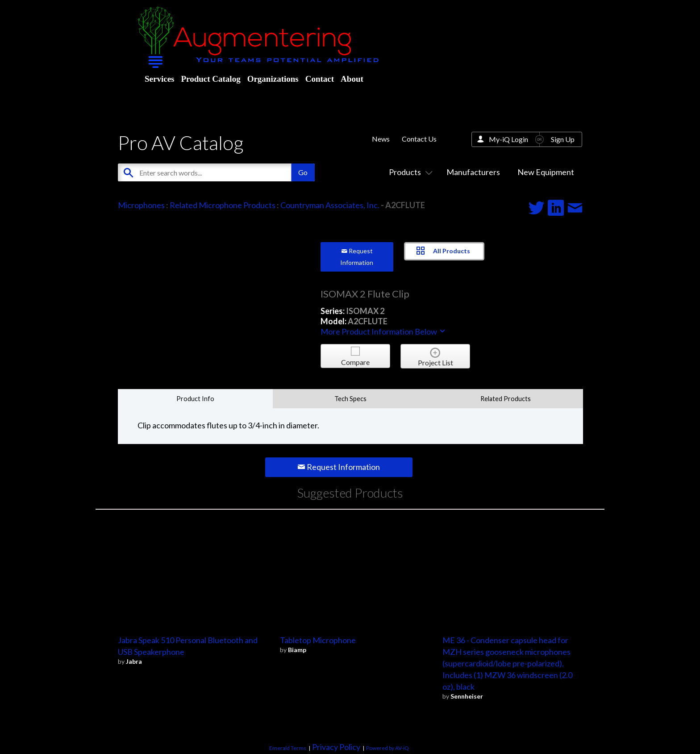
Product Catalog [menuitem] (210, 79)
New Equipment (546, 172)
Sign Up (563, 139)
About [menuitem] (352, 79)
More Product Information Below (383, 331)
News (381, 139)
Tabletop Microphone (318, 640)
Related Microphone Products (223, 205)
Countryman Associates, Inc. (330, 205)
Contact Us (419, 139)
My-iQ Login (508, 139)
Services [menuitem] (159, 79)
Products (409, 172)
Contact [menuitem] (320, 79)
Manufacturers (473, 172)
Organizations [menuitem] (273, 79)
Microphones (141, 205)
